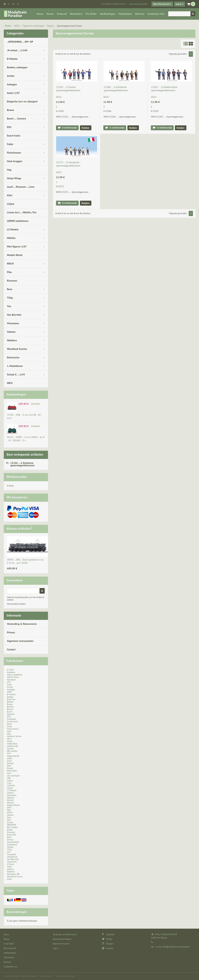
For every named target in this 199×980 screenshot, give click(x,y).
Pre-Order (91, 14)
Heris (9, 739)
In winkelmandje (70, 128)
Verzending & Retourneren (22, 624)
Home (40, 14)
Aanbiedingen (108, 14)
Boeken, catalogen (17, 67)
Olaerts (10, 815)
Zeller (10, 879)
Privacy (11, 632)
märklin (10, 793)
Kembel (10, 763)
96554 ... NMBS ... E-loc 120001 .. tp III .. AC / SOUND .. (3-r (26, 439)
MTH (9, 808)
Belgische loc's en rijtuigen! (22, 101)
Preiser (10, 822)
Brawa (10, 110)
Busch (10, 712)
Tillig (10, 298)
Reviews (140, 14)
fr (9, 4)
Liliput (11, 204)
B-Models (12, 59)
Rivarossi (12, 281)
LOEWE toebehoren (18, 221)
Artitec (11, 76)
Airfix (9, 685)
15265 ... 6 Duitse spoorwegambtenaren (68, 89)
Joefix (10, 758)
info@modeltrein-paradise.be (176, 947)
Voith (9, 867)
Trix (9, 306)
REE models (12, 827)
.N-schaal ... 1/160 (17, 50)
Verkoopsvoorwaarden (65, 976)
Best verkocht (10, 948)
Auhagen (12, 84)
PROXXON (12, 825)
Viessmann (13, 323)
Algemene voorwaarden (20, 641)
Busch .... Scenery (17, 118)
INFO (10, 383)
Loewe (10, 788)
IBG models (12, 751)
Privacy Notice (45, 976)
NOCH (17, 26)
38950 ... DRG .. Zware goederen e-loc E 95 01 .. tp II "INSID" (25, 561)
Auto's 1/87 (14, 93)
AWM (9, 692)
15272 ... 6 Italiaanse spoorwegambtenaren (68, 164)
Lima (9, 783)
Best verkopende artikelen (25, 454)
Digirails (11, 714)
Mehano (11, 798)
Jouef (9, 761)
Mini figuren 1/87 (17, 246)
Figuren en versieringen (33, 26)
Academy (11, 672)
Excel (9, 724)
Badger (10, 697)
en (18, 4)
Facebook (108, 934)
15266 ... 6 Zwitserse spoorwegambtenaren (22, 464)
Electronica (13, 357)
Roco (10, 289)
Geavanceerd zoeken (16, 604)
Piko (9, 272)
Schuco (10, 840)
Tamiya (10, 847)
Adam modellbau (15, 675)
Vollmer (11, 332)
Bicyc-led (11, 699)
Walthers (12, 340)
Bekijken (86, 128)
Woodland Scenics (17, 349)
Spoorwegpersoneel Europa (69, 26)
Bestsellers (76, 14)
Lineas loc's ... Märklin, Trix (22, 212)
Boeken (10, 702)
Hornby (10, 749)
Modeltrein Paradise (28, 976)
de (13, 4)
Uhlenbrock (12, 857)
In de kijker (9, 944)
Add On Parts (13, 677)
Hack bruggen (15, 161)
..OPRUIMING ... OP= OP (20, 42)
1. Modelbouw (15, 366)
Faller (10, 144)
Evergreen (12, 719)
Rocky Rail (12, 835)
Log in (179, 4)
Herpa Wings (14, 178)
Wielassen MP (13, 874)
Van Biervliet (14, 315)
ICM (9, 753)
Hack (9, 731)
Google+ (108, 944)
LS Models (13, 229)
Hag (9, 170)
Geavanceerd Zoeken (139, 4)
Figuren (50, 26)
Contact (11, 649)
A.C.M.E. (11, 670)
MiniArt (10, 800)
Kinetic (10, 768)
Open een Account (161, 4)
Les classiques (13, 776)
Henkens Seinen (14, 736)
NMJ (9, 810)
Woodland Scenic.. (15, 877)
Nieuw (50, 14)
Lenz (9, 773)
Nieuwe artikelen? (19, 529)
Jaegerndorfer (13, 756)
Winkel (8, 26)
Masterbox (12, 795)
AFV (9, 682)
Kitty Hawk (12, 771)
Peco (9, 817)
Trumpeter (12, 854)
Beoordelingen (17, 912)
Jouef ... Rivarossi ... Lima (21, 187)
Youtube (108, 948)
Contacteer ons (156, 14)
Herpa (10, 741)
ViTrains (11, 864)
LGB (9, 778)
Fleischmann (14, 153)
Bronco (10, 709)
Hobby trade (13, 746)
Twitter (107, 939)
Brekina (10, 707)
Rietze (10, 830)
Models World (15, 255)
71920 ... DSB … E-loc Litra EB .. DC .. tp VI (25, 416)
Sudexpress (12, 845)
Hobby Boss (12, 744)
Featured (62, 14)
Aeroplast (11, 680)
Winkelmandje (17, 477)
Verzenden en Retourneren (114, 4)
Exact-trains (14, 136)
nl (5, 4)
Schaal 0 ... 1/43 (16, 374)
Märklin (11, 238)
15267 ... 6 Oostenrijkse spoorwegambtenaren (164, 89)
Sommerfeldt (13, 842)
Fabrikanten (125, 14)
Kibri (10, 195)
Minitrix (11, 803)
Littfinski (11, 785)
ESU (9, 127)
